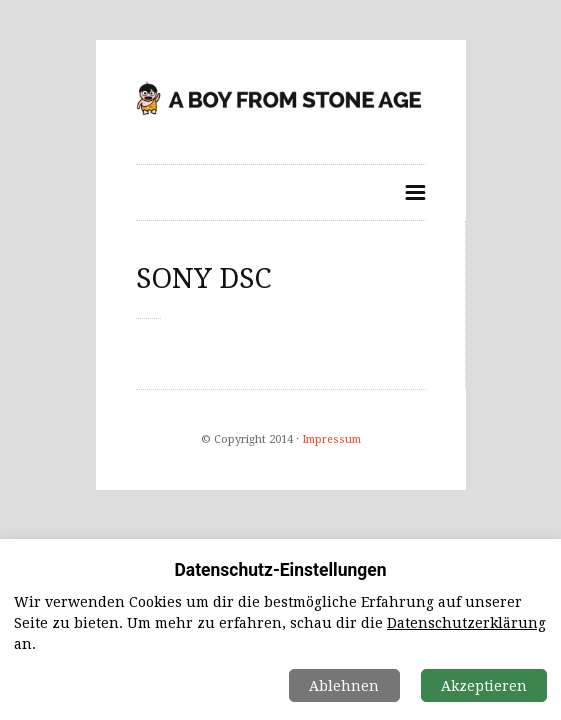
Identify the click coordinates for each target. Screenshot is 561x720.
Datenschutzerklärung (466, 623)
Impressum (331, 439)
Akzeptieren (484, 686)
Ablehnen (344, 686)
